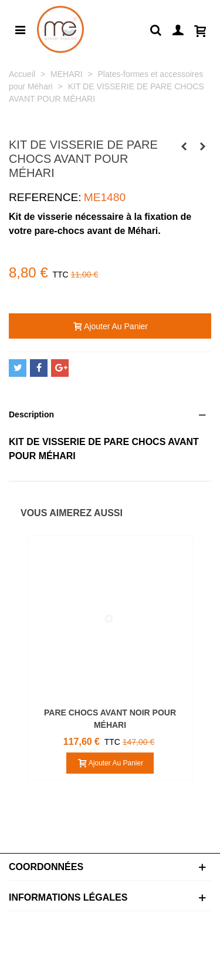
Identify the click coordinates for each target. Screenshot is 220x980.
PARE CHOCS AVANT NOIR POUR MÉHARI (110, 719)
